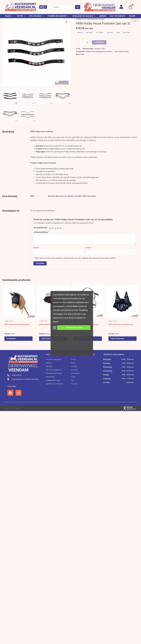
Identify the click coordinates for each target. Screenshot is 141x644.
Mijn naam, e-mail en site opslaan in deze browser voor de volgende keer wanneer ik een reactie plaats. (76, 258)
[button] (9, 16)
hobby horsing (123, 51)
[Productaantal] (83, 42)
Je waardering (41, 228)
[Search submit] (78, 7)
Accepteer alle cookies (74, 328)
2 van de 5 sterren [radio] (53, 228)
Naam (36, 248)
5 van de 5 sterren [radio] (61, 228)
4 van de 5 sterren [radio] (58, 228)
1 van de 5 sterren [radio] (50, 228)
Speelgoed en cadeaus (96, 19)
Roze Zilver (92, 196)
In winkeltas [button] (12, 339)
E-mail (89, 248)
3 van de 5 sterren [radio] (55, 228)
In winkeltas (99, 42)
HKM (82, 54)
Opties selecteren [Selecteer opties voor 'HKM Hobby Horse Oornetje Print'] (118, 339)
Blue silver (60, 196)
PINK (85, 196)
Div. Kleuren (69, 196)
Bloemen (51, 196)
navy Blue (78, 196)
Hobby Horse (81, 19)
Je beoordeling (41, 232)
